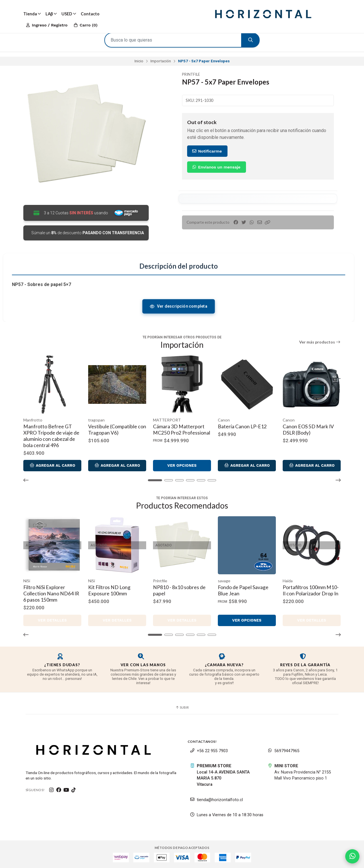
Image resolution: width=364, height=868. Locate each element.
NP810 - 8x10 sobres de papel (179, 590)
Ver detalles (52, 620)
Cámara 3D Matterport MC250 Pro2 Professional (182, 430)
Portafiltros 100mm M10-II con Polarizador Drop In (311, 590)
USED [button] (69, 14)
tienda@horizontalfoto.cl (216, 800)
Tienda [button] (32, 14)
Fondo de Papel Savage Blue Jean (243, 590)
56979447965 (284, 751)
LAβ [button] (51, 14)
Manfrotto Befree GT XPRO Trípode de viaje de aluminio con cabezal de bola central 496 (51, 436)
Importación (161, 61)
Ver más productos (320, 342)
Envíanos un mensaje (216, 167)
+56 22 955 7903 (209, 751)
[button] (268, 222)
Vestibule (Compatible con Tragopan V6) (117, 430)
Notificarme (207, 151)
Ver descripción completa (179, 306)
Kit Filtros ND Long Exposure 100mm (109, 590)
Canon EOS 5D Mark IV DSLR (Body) (308, 430)
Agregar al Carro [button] (52, 465)
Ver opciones (182, 465)
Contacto (90, 14)
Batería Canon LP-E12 (242, 426)
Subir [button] (182, 707)
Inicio (139, 61)
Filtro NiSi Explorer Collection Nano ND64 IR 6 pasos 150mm (51, 594)
